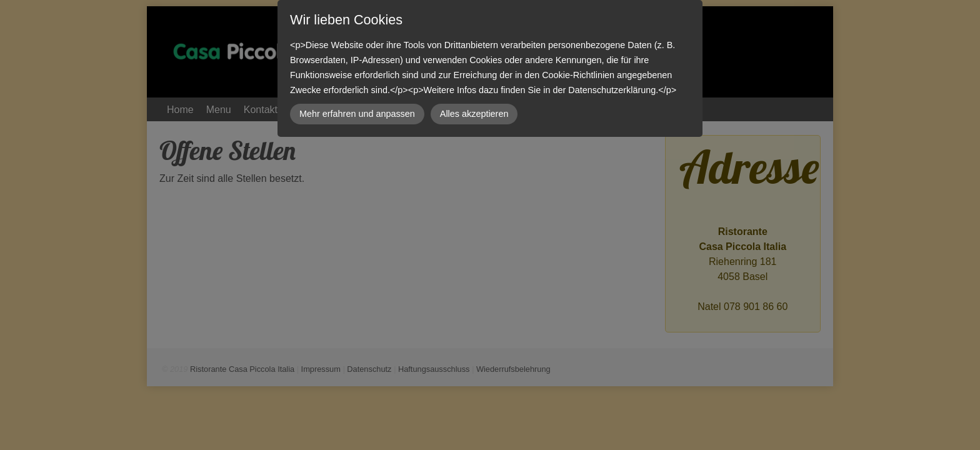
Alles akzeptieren (474, 114)
